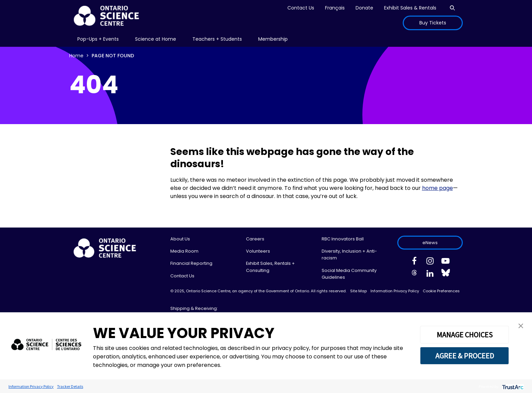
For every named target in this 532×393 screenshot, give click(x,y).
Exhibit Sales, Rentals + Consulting (270, 267)
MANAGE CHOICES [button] (465, 335)
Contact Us (301, 8)
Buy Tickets (433, 23)
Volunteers (258, 251)
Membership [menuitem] (273, 39)
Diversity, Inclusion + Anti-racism (349, 254)
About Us (180, 239)
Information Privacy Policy (395, 291)
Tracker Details (70, 386)
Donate (364, 8)
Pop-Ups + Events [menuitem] (98, 39)
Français (335, 8)
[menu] (98, 39)
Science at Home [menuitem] (156, 39)
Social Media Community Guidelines (349, 274)
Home (76, 56)
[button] (521, 325)
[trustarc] (512, 386)
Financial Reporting (191, 263)
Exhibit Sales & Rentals (410, 8)
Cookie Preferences (441, 291)
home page (438, 188)
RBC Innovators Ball (343, 239)
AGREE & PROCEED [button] (465, 356)
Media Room (184, 251)
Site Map (358, 291)
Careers (255, 239)
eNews (430, 243)
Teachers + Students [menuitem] (217, 39)
